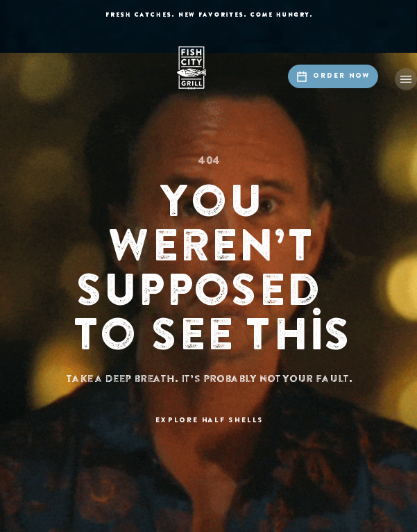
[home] (209, 68)
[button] (406, 79)
